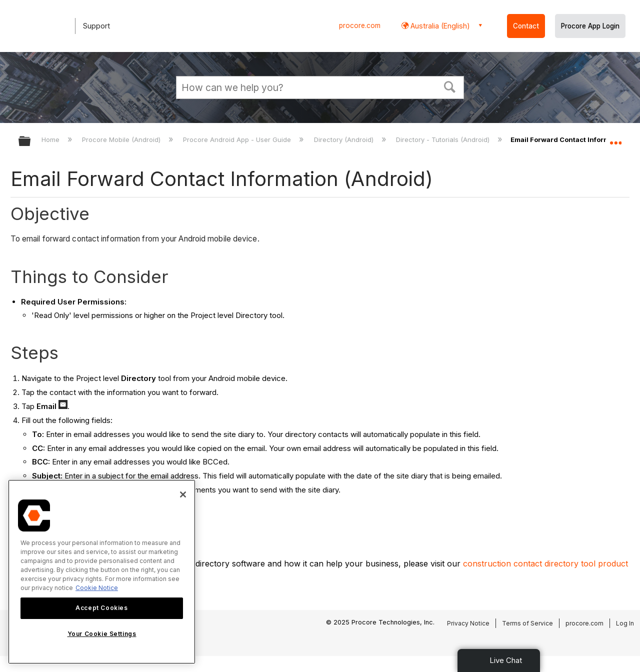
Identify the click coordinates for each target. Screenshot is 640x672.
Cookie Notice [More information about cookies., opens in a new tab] (97, 588)
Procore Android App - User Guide (238, 139)
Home (51, 139)
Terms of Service (527, 623)
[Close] (183, 494)
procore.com (360, 25)
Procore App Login (590, 26)
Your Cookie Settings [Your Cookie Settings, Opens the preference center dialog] (102, 634)
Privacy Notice (468, 623)
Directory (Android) (345, 139)
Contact (526, 26)
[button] (450, 86)
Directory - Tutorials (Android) (444, 139)
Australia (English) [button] (439, 26)
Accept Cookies (101, 608)
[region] (102, 572)
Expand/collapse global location (615, 138)
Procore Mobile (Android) (122, 139)
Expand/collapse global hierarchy (31, 142)
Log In (625, 623)
